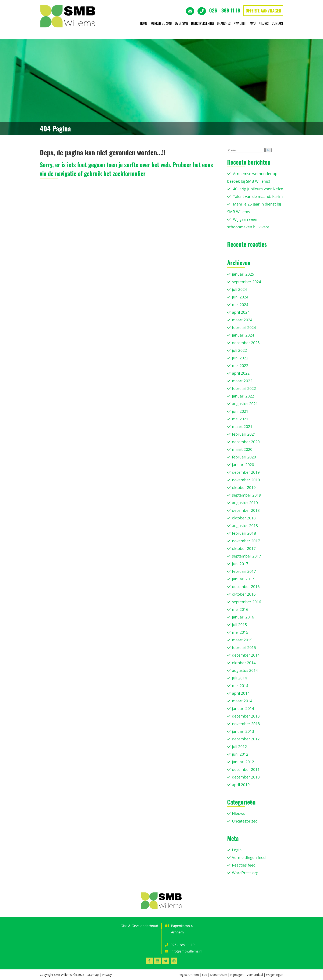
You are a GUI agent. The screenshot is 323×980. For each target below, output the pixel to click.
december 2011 (246, 769)
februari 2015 (244, 647)
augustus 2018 (245, 526)
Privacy (107, 975)
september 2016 (246, 602)
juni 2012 (240, 754)
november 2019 (246, 480)
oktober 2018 (244, 518)
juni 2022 (240, 358)
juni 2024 (240, 297)
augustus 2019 (245, 503)
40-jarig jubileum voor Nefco (258, 189)
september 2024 (246, 282)
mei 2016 (240, 609)
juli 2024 (239, 289)
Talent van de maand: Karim (258, 196)
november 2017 (246, 541)
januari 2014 (243, 708)
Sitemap (93, 975)
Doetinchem (219, 975)
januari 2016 (243, 617)
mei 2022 (240, 366)
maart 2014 (242, 701)
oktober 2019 (244, 487)
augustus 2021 (245, 404)
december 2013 (246, 716)
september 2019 (246, 495)
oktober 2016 (244, 594)
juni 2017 (240, 564)
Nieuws (239, 813)
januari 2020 (243, 465)
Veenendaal (255, 975)
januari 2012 (243, 762)
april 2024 (241, 312)
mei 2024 (240, 305)
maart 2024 (242, 320)
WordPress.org (245, 873)
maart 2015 (242, 640)
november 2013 (246, 724)
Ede (204, 975)
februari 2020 (244, 457)
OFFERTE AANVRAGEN (263, 11)
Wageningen (275, 975)
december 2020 (246, 442)
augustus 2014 (245, 670)
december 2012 (246, 739)
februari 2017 (244, 571)
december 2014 (246, 655)
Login (237, 850)
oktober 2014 (244, 663)
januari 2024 (243, 335)
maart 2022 (242, 381)
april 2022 (241, 373)
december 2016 (246, 587)
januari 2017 (243, 579)
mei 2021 (240, 419)
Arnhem (193, 975)
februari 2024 (244, 327)
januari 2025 (243, 274)
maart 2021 (242, 427)
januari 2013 (243, 731)
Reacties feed (244, 865)
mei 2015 (240, 632)
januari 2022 (243, 396)
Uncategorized (245, 821)
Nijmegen (237, 975)
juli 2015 (239, 625)
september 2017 (246, 556)
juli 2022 (239, 350)
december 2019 (246, 472)
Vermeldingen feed (249, 857)
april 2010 (241, 785)
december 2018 (246, 510)
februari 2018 (244, 533)
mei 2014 (240, 686)
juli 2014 (239, 678)
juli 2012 (239, 747)
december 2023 (246, 343)
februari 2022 (244, 388)
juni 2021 (240, 411)
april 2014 (241, 693)
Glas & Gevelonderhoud (139, 926)
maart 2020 (242, 449)
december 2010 (246, 777)
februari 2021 (244, 434)
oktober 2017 (244, 548)
